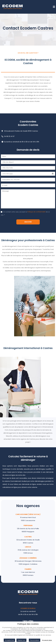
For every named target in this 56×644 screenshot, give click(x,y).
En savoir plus (47, 640)
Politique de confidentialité (36, 212)
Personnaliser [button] (35, 640)
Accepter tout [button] (9, 640)
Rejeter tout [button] (21, 640)
